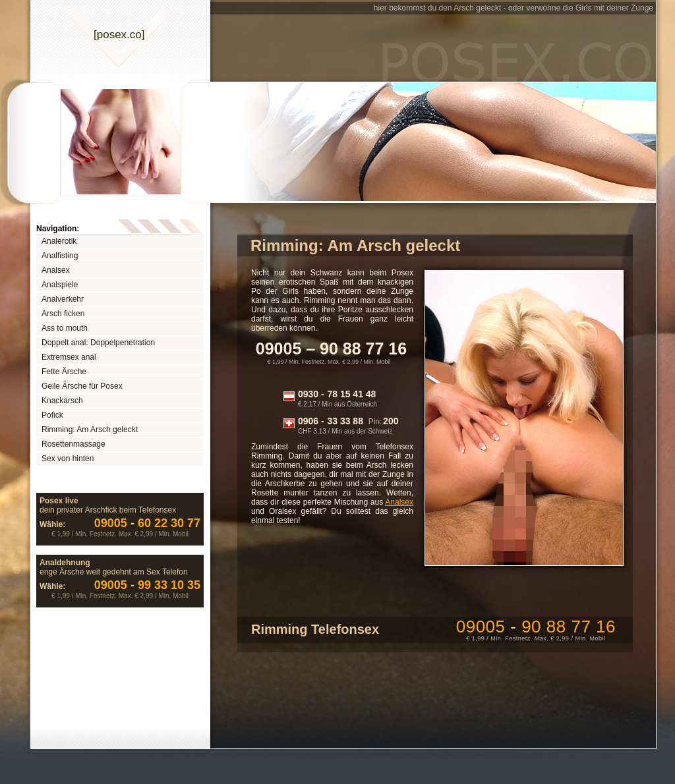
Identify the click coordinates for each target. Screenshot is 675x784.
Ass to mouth (65, 328)
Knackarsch (62, 401)
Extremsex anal (69, 357)
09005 (536, 627)
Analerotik (59, 241)
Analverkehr (63, 299)
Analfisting (60, 256)
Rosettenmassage (73, 444)
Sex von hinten (68, 459)
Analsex (56, 270)
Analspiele (60, 285)
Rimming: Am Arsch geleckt (90, 430)
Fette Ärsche (64, 372)
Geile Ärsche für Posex (82, 386)
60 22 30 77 (147, 523)
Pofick (52, 415)
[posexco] (119, 35)
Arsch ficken (63, 314)
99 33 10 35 (147, 585)
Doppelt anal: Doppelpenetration (98, 343)
